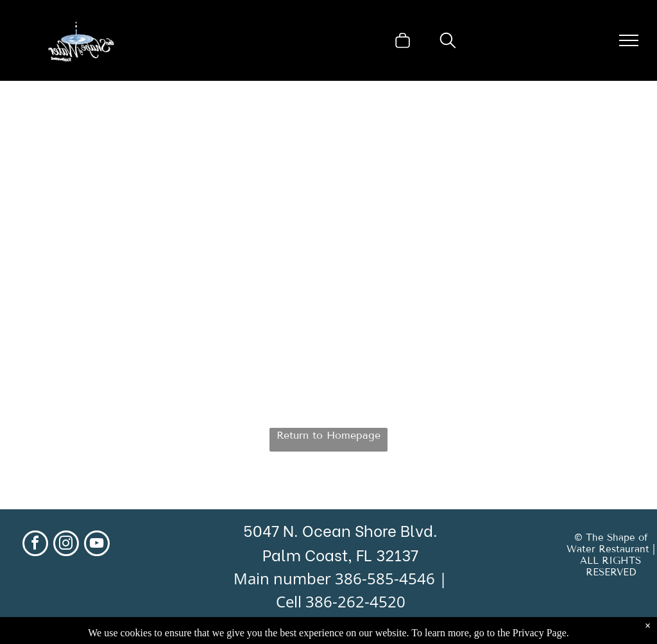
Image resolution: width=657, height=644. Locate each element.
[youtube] (97, 545)
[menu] (629, 40)
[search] (448, 42)
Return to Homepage (328, 435)
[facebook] (35, 545)
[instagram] (66, 545)
